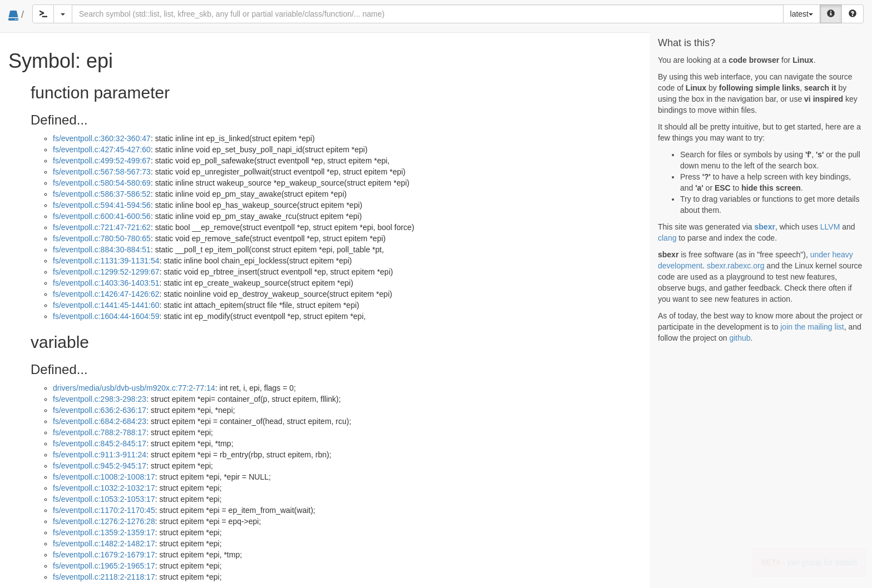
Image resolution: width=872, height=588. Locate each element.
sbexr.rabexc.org (736, 266)
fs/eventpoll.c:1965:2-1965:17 (104, 566)
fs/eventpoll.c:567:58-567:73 (102, 172)
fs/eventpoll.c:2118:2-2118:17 (104, 577)
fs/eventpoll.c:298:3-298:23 (100, 399)
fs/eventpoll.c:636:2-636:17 (100, 410)
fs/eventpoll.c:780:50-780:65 (102, 238)
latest (802, 14)
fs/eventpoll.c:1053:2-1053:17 (104, 499)
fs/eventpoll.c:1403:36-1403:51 (106, 283)
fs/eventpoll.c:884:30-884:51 (102, 250)
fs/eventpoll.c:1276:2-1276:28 (104, 521)
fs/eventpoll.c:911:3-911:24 (100, 455)
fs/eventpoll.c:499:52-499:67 (102, 161)
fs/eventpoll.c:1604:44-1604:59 (106, 316)
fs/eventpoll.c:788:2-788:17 (100, 432)
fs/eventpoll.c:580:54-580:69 (102, 183)
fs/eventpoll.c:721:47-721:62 (102, 227)
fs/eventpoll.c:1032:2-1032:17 (104, 488)
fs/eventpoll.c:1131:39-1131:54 (106, 261)
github (740, 338)
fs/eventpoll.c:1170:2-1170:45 (104, 510)
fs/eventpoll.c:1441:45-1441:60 (106, 305)
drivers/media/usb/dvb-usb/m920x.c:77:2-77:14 (134, 388)
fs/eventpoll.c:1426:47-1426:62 (106, 294)
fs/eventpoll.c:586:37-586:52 (102, 194)
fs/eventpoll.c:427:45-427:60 (102, 150)
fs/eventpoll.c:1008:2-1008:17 (104, 477)
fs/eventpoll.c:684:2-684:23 (100, 421)
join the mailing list (812, 327)
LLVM (830, 227)
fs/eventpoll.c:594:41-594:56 (102, 205)
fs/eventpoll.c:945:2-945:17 (100, 466)
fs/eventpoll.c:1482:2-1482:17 (104, 544)
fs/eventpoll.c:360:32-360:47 (102, 138)
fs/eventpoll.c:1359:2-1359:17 (104, 532)
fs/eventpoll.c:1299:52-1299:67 (106, 272)
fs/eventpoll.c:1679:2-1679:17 (104, 555)
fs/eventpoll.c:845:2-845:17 (100, 444)
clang (667, 238)
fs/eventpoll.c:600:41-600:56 (102, 216)
